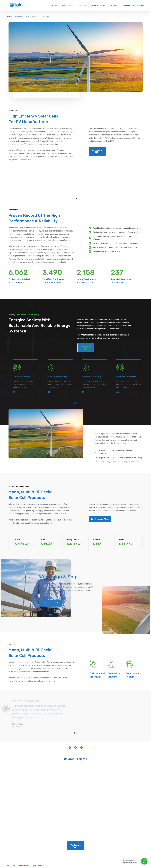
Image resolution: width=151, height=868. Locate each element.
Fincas (31, 73)
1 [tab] (74, 198)
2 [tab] (77, 198)
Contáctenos (138, 5)
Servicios (83, 5)
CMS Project (20, 17)
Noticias (126, 5)
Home (55, 5)
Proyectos (113, 5)
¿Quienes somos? (68, 5)
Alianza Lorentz (99, 5)
